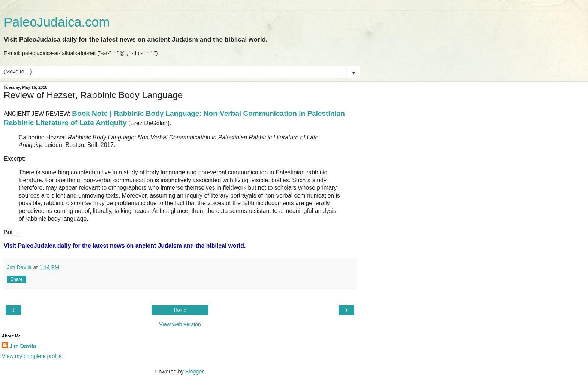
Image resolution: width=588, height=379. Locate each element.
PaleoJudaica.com (57, 22)
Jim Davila (23, 346)
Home (180, 310)
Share (16, 279)
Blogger (194, 372)
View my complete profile (32, 356)
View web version (180, 324)
